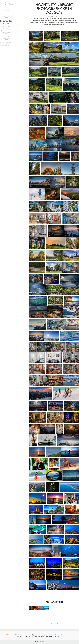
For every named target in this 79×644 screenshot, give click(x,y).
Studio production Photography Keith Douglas (6, 38)
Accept (37, 641)
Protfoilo (6, 10)
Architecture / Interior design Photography (6, 27)
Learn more (57, 636)
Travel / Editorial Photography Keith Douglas (6, 16)
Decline (42, 641)
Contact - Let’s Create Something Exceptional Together (6, 44)
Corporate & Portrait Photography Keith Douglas (6, 32)
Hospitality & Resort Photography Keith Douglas (6, 22)
